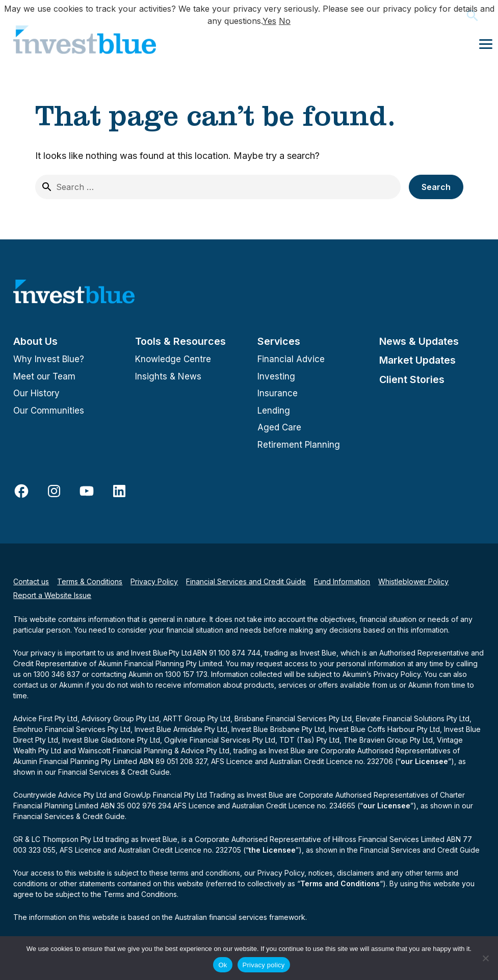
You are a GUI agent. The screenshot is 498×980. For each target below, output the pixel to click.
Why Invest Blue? (49, 359)
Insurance (278, 393)
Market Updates (417, 360)
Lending (274, 411)
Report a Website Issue (52, 595)
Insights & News (168, 376)
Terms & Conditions (90, 581)
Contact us (31, 581)
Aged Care (279, 427)
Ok (222, 965)
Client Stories (412, 379)
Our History (36, 393)
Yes (269, 21)
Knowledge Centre (173, 359)
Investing (276, 376)
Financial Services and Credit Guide (246, 581)
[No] (485, 958)
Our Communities (49, 411)
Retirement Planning (299, 445)
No (285, 21)
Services (279, 341)
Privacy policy (264, 965)
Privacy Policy (154, 581)
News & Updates (419, 341)
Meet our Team (44, 376)
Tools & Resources (180, 341)
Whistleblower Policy (413, 581)
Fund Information (342, 581)
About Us (35, 341)
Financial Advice (291, 359)
